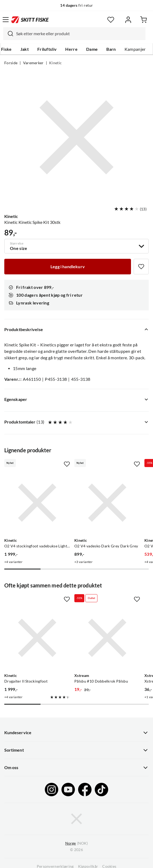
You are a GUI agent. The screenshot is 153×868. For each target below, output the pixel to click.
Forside (11, 63)
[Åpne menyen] (6, 20)
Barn (111, 49)
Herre (71, 49)
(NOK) (76, 843)
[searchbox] (79, 34)
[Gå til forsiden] (30, 20)
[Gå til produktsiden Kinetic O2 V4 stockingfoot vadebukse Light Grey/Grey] (37, 503)
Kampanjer (135, 49)
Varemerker (33, 63)
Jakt (25, 49)
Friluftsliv (47, 49)
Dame (92, 49)
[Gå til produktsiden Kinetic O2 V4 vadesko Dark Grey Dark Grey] (107, 503)
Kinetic (55, 63)
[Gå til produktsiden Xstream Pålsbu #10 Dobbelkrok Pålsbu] (107, 638)
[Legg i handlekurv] (68, 267)
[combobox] (74, 34)
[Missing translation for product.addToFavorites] (141, 267)
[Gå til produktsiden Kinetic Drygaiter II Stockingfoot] (37, 638)
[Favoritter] (111, 20)
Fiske (6, 49)
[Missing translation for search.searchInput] (8, 34)
